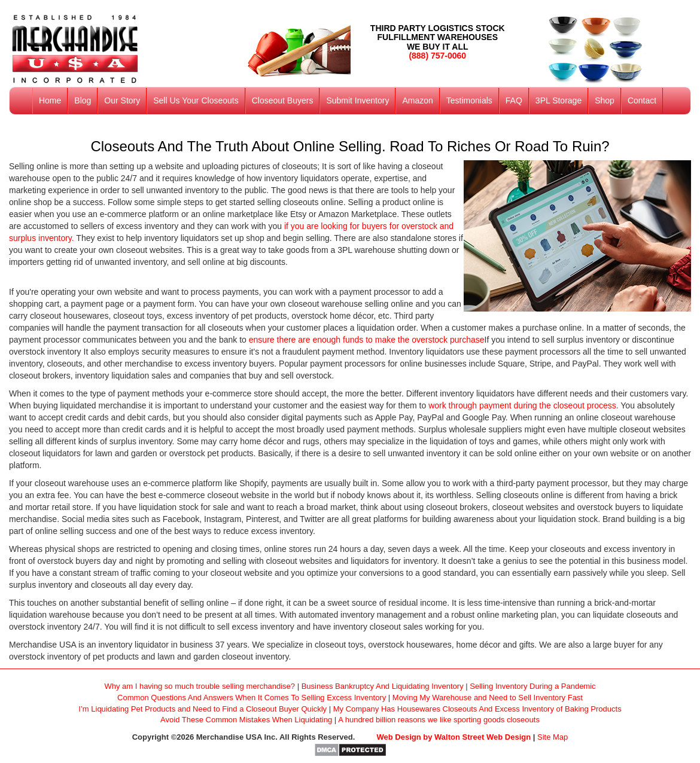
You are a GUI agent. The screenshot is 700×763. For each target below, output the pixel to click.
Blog (83, 100)
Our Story (122, 100)
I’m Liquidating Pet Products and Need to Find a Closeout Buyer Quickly (203, 709)
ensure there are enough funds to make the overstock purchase (367, 340)
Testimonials (469, 100)
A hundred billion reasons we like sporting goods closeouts (439, 720)
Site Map (553, 737)
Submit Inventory (357, 100)
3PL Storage (559, 100)
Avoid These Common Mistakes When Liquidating (246, 720)
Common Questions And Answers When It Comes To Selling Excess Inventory (252, 698)
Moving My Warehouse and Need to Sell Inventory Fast (488, 698)
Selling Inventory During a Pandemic (532, 686)
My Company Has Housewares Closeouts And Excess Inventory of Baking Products (477, 709)
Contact (642, 100)
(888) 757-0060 (437, 56)
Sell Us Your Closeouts (196, 100)
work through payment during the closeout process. (524, 405)
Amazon (417, 100)
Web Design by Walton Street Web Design (454, 737)
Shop (605, 100)
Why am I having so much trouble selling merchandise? (200, 686)
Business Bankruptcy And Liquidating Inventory (383, 686)
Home (50, 100)
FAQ (514, 100)
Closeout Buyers (283, 100)
